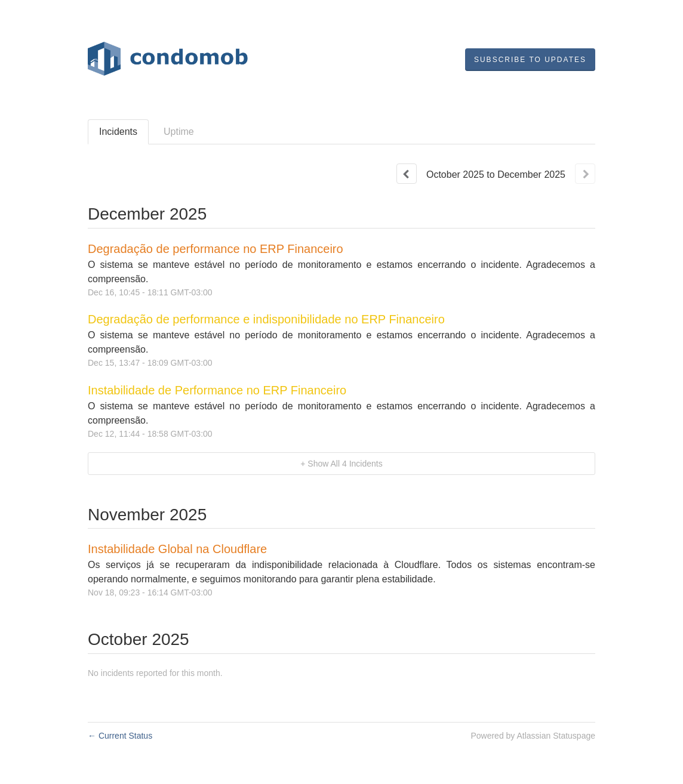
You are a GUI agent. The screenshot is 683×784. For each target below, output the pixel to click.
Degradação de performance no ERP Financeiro (216, 249)
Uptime (179, 132)
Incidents (118, 132)
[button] (530, 60)
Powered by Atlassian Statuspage (533, 736)
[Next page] (585, 174)
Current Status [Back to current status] (120, 736)
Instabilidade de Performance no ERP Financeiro (217, 390)
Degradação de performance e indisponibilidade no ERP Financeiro (266, 319)
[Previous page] (407, 174)
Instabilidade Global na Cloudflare (177, 549)
